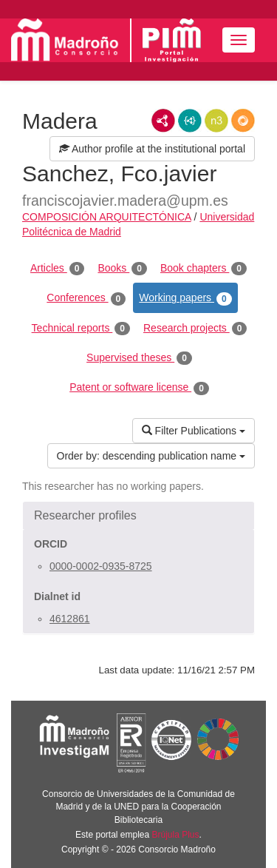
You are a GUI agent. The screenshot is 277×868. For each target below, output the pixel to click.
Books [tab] (122, 269)
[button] (138, 516)
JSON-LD (190, 121)
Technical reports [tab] (81, 329)
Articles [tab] (57, 269)
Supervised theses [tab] (139, 358)
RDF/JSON (243, 121)
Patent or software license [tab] (139, 388)
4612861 (70, 619)
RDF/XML (163, 121)
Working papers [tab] (185, 298)
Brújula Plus (176, 835)
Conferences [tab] (86, 298)
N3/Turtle (216, 121)
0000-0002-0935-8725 (101, 566)
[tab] (138, 516)
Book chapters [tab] (204, 269)
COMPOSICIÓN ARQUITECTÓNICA (107, 217)
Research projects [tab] (195, 329)
